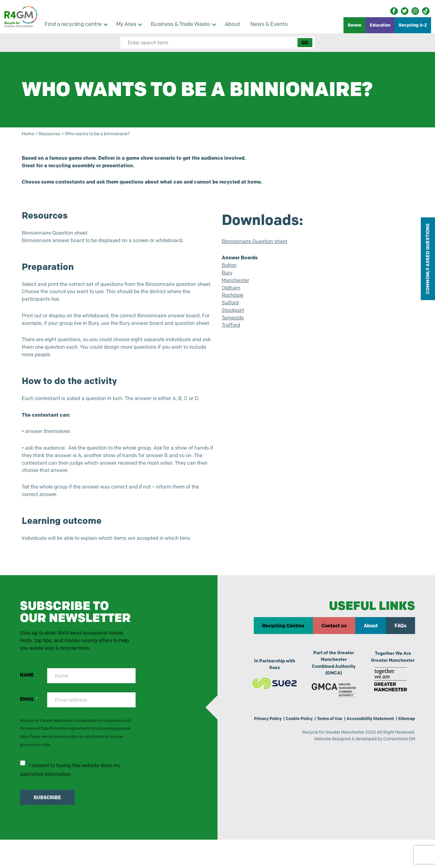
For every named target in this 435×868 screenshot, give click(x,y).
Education (380, 25)
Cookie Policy (290, 744)
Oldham (232, 294)
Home (29, 134)
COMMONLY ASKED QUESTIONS (428, 259)
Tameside (234, 326)
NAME (27, 701)
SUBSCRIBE (48, 826)
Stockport (234, 318)
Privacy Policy (256, 744)
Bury (227, 277)
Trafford (231, 335)
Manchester (237, 286)
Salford (230, 310)
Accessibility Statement (367, 744)
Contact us (334, 650)
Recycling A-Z (413, 25)
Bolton (230, 269)
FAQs (400, 650)
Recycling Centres (283, 650)
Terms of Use (323, 744)
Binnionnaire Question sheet (257, 244)
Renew (354, 25)
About (370, 650)
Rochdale (234, 302)
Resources (53, 134)
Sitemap (406, 744)
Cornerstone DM (397, 766)
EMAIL (29, 725)
